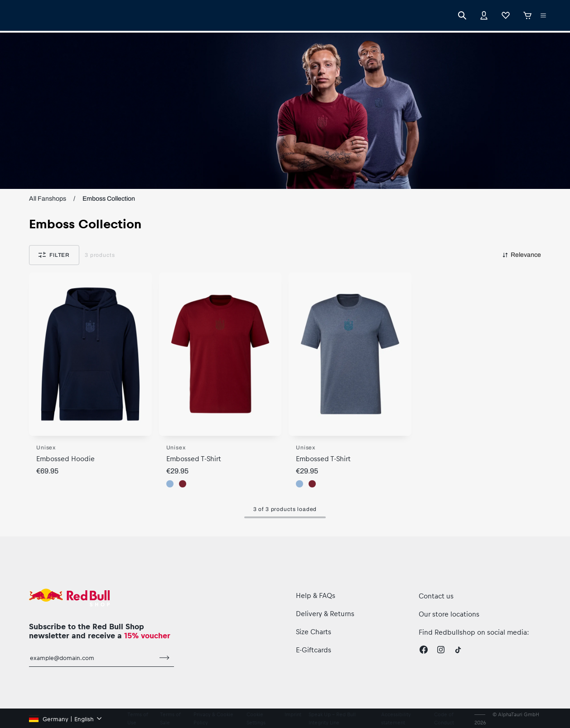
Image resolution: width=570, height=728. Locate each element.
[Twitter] (458, 650)
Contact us (436, 596)
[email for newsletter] (92, 658)
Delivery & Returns (325, 613)
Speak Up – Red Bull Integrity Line (332, 718)
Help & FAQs (316, 595)
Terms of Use (138, 718)
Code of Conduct (444, 718)
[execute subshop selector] (543, 15)
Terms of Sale (170, 718)
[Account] (484, 15)
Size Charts (314, 632)
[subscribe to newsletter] (164, 658)
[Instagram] (441, 650)
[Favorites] (506, 15)
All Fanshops (48, 199)
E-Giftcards (314, 650)
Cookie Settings (256, 718)
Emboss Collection (109, 199)
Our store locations (449, 614)
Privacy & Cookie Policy (213, 718)
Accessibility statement (396, 718)
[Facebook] (424, 650)
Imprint (293, 714)
